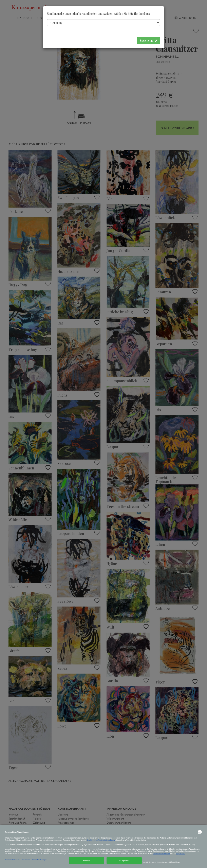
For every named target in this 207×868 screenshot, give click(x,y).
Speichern (148, 40)
